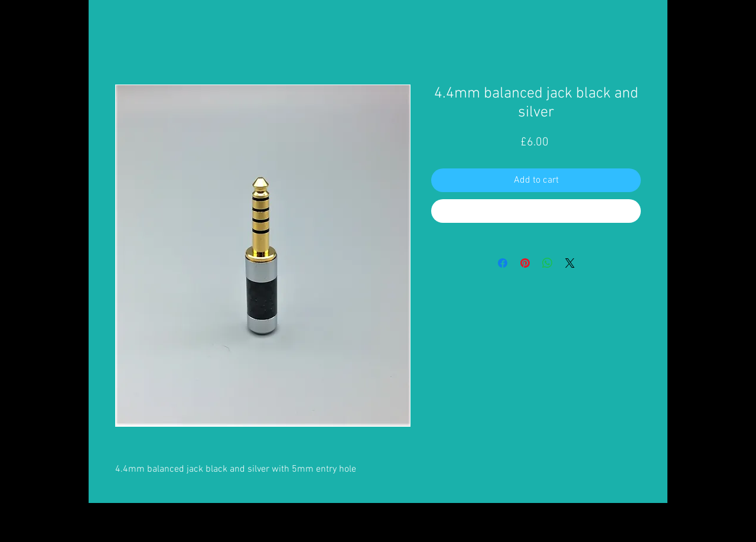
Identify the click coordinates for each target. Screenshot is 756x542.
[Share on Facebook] (503, 263)
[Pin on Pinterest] (525, 263)
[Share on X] (570, 263)
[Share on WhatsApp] (548, 263)
